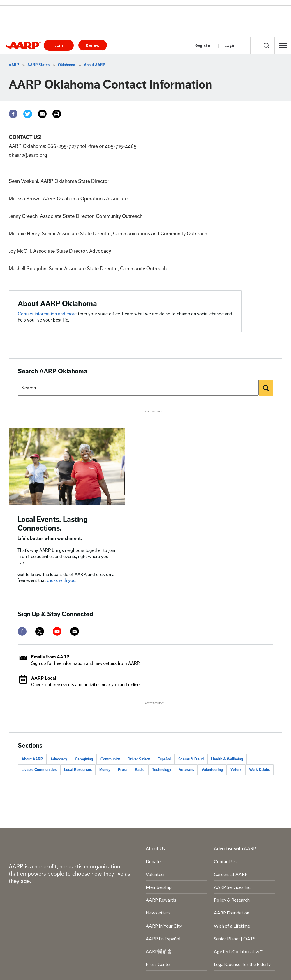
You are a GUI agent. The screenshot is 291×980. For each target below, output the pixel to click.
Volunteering (212, 770)
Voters (236, 770)
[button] (283, 45)
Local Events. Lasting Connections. (53, 524)
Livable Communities (39, 770)
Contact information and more (48, 314)
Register (203, 45)
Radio (140, 770)
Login (230, 45)
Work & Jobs (259, 770)
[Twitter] (28, 114)
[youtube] (57, 631)
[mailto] (75, 631)
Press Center (158, 964)
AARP (14, 65)
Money (105, 770)
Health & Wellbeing (227, 759)
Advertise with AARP (235, 848)
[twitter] (40, 631)
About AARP (95, 65)
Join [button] (59, 45)
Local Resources (78, 770)
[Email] (42, 114)
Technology (162, 770)
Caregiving (84, 759)
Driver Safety (139, 759)
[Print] (57, 114)
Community (110, 759)
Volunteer (155, 874)
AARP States (38, 65)
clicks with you (61, 580)
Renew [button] (93, 45)
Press (123, 770)
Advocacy (59, 759)
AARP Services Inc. (233, 887)
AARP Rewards (161, 900)
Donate (153, 861)
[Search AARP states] (138, 388)
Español (164, 759)
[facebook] (22, 631)
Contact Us (225, 861)
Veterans (186, 770)
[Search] (266, 388)
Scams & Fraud (191, 759)
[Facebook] (13, 114)
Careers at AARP (231, 874)
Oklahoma (67, 65)
